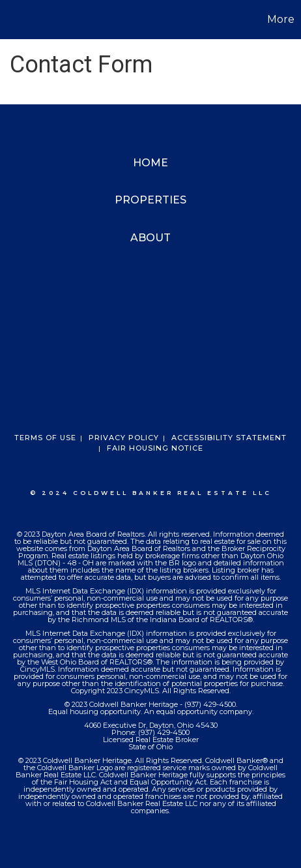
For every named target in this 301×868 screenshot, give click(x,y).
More (281, 19)
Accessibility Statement (229, 438)
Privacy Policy (124, 438)
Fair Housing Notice (155, 448)
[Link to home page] (12, 20)
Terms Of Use (45, 438)
